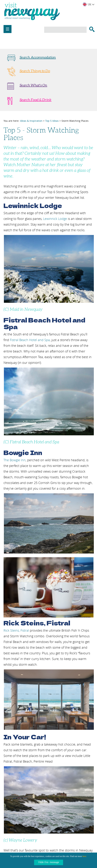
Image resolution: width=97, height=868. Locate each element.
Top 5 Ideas (52, 121)
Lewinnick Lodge (55, 219)
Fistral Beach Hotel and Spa (30, 340)
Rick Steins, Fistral (16, 630)
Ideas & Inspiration (31, 121)
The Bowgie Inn (15, 460)
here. (85, 856)
